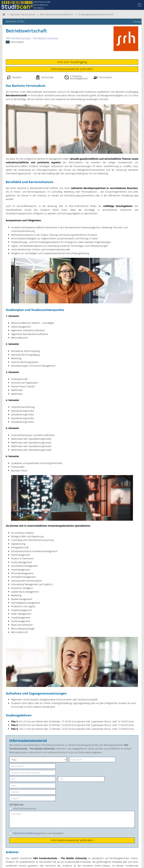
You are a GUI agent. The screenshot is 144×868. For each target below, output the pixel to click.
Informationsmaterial (25, 808)
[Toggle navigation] (140, 5)
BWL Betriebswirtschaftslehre (57, 14)
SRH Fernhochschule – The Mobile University (32, 38)
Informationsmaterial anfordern (72, 69)
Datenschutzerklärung (25, 833)
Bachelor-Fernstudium (23, 14)
